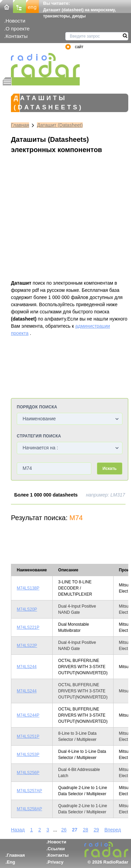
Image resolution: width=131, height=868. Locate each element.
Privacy (55, 862)
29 (96, 830)
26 (64, 830)
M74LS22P (27, 646)
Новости (15, 21)
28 (86, 830)
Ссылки (56, 849)
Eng (11, 862)
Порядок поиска (37, 407)
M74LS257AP (29, 791)
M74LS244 (27, 667)
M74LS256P (28, 773)
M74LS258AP (29, 809)
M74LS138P (28, 588)
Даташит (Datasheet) (60, 125)
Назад (18, 830)
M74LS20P (27, 609)
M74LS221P (28, 627)
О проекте (17, 29)
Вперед (113, 830)
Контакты (17, 36)
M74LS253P (28, 755)
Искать (110, 469)
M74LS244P (28, 715)
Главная (20, 125)
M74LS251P (28, 736)
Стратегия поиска (39, 436)
